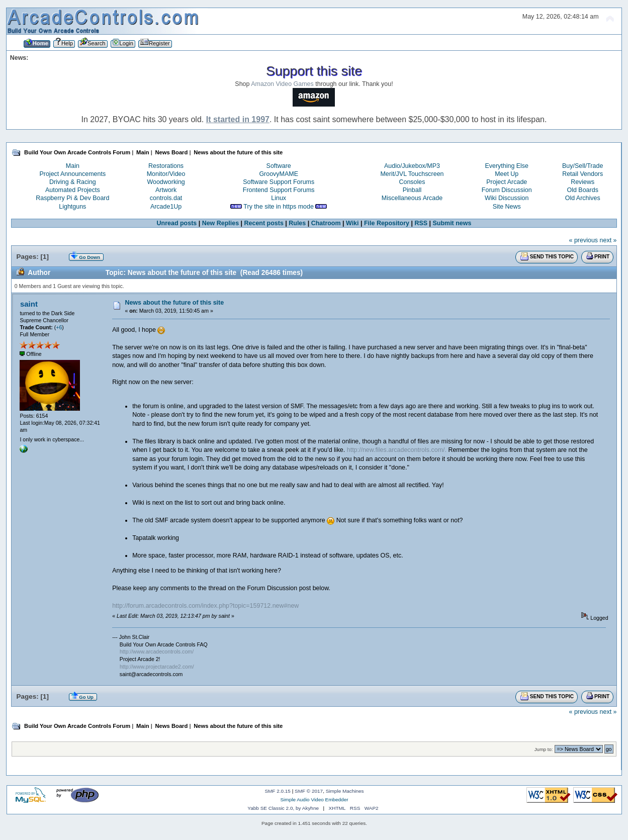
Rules (297, 223)
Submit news (452, 223)
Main (73, 166)
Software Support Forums (279, 182)
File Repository (387, 223)
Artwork (166, 190)
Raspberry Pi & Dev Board (72, 198)
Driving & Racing (73, 182)
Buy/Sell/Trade (582, 166)
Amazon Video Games (282, 84)
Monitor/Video (166, 174)
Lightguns (72, 207)
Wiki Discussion (507, 198)
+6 (59, 327)
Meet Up (507, 174)
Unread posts (177, 223)
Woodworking (166, 182)
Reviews (582, 182)
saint (29, 304)
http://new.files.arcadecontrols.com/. (397, 450)
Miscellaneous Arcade (412, 198)
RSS (421, 223)
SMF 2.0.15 (278, 791)
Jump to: (544, 749)
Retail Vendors (582, 174)
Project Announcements (72, 174)
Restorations (166, 166)
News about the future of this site (174, 303)
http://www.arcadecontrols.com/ (157, 651)
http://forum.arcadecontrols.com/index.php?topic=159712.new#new (205, 606)
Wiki (352, 223)
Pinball (412, 190)
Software (279, 166)
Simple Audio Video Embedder (314, 800)
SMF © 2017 (309, 791)
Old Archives (583, 198)
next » (608, 240)
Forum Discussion (507, 190)
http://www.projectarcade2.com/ (157, 667)
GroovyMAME (279, 174)
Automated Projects (73, 190)
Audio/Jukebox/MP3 (412, 166)
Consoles (412, 182)
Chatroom (326, 223)
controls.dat (166, 198)
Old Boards (583, 190)
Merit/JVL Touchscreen (412, 174)
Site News (507, 207)
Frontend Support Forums (279, 190)
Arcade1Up (166, 207)
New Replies (220, 223)
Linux (279, 198)
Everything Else (507, 166)
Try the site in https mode (279, 207)
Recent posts (264, 223)
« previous (584, 240)
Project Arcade (507, 182)
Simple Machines (345, 791)
